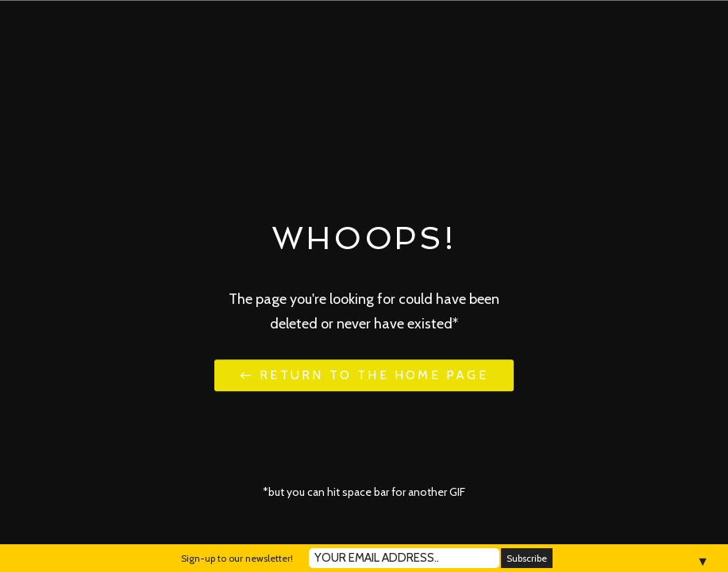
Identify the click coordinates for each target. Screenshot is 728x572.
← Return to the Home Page (364, 376)
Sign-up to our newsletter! (237, 558)
